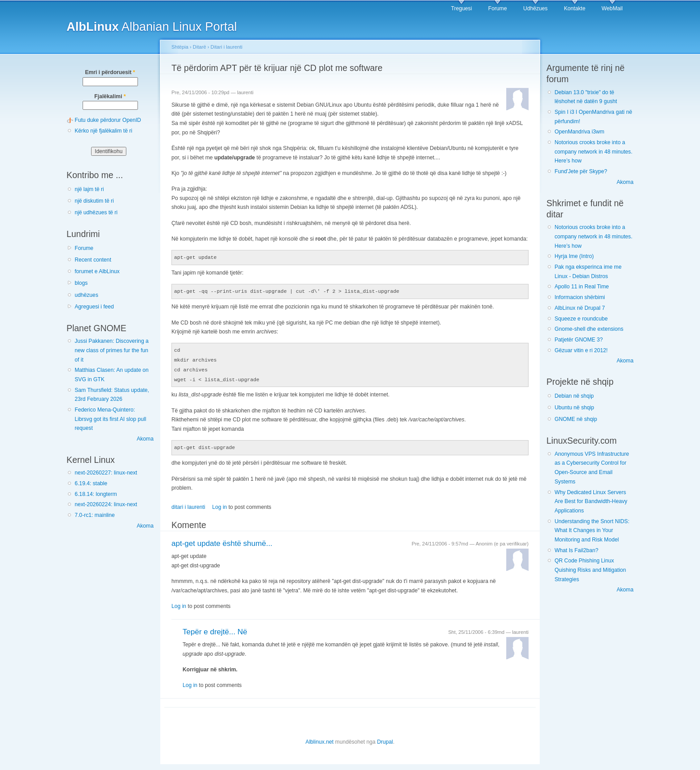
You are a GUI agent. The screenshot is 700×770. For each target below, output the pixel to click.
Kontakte (575, 8)
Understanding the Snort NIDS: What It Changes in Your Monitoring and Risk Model (592, 531)
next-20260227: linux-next (106, 473)
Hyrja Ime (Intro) (574, 256)
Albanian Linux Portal (152, 27)
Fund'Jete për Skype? (581, 171)
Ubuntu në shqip (574, 408)
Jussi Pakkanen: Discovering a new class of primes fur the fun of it (112, 350)
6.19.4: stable (91, 483)
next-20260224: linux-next (106, 504)
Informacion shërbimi (580, 297)
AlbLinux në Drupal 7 (580, 308)
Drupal (385, 739)
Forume (498, 8)
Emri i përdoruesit (110, 72)
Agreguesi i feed (94, 307)
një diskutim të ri (94, 201)
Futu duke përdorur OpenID (108, 120)
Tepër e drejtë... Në (215, 629)
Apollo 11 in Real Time (582, 287)
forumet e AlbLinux (97, 271)
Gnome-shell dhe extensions (589, 329)
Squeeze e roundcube (581, 319)
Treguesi (461, 8)
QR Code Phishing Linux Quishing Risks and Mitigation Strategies (590, 570)
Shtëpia (180, 47)
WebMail (612, 8)
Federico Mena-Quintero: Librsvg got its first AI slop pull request (110, 419)
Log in (219, 504)
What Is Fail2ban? (576, 550)
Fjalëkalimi (110, 96)
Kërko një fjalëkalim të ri (103, 131)
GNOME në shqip (576, 419)
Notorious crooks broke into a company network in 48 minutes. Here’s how (593, 152)
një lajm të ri (89, 189)
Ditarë (200, 47)
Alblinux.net (319, 739)
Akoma (145, 439)
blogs (81, 283)
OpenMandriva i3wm (579, 132)
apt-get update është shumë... (222, 540)
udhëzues (86, 295)
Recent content (93, 260)
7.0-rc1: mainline (95, 515)
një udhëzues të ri (96, 212)
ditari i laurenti (188, 504)
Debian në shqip (574, 396)
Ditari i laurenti (227, 47)
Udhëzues (535, 8)
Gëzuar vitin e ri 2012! (581, 350)
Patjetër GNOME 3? (579, 340)
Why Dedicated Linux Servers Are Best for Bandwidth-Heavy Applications (591, 502)
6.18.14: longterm (96, 494)
